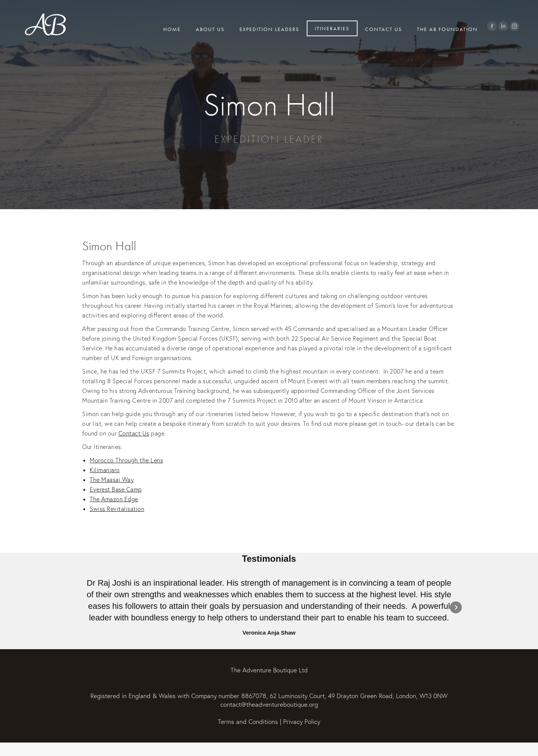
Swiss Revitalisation (117, 509)
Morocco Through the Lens (126, 460)
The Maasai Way (112, 480)
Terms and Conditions (248, 721)
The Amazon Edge (114, 499)
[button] (82, 607)
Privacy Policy (302, 721)
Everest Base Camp (116, 489)
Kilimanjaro (105, 470)
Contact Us (134, 433)
